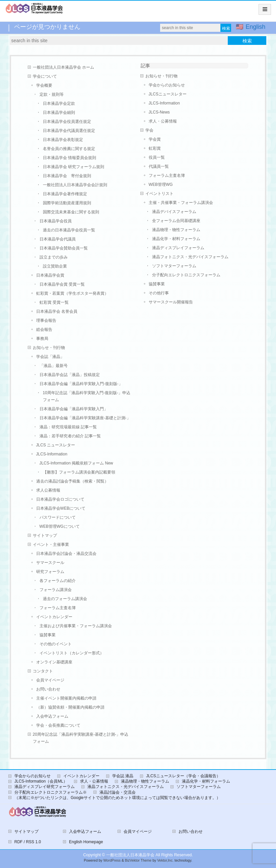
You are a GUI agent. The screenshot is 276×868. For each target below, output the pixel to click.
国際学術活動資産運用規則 (67, 203)
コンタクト (43, 671)
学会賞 (155, 139)
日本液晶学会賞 (50, 275)
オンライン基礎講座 (54, 662)
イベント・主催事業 (51, 545)
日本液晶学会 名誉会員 (57, 311)
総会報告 (44, 330)
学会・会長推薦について (58, 725)
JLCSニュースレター (168, 94)
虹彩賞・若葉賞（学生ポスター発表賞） (72, 293)
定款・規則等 (52, 94)
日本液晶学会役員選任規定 (67, 122)
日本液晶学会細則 (59, 113)
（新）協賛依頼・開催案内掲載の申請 (70, 707)
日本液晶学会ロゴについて (60, 499)
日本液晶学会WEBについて (61, 508)
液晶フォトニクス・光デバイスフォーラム (190, 257)
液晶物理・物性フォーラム (176, 230)
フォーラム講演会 (56, 590)
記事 (145, 66)
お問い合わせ (48, 689)
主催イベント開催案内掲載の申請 (66, 698)
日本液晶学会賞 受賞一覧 (62, 284)
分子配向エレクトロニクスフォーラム (186, 275)
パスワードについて (58, 517)
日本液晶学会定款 (59, 103)
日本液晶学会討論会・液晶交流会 (66, 554)
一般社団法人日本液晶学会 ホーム (63, 67)
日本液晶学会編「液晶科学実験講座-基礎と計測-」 (85, 418)
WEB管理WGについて (60, 526)
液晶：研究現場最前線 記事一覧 (68, 427)
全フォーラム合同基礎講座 (176, 221)
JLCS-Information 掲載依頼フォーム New (76, 463)
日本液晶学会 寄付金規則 (67, 176)
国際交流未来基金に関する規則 (71, 212)
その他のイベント (56, 644)
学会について (45, 76)
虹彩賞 (155, 148)
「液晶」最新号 (54, 366)
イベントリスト (159, 194)
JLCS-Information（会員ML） (41, 781)
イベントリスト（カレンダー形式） (72, 653)
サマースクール (50, 563)
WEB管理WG (161, 185)
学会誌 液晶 (123, 776)
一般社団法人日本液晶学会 (130, 855)
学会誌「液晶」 (50, 357)
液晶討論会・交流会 (118, 792)
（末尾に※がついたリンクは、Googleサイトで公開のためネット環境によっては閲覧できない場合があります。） (117, 798)
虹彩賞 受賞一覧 (54, 302)
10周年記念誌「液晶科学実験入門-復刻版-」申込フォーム (87, 396)
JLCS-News (159, 112)
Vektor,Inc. (165, 860)
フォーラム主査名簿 (58, 608)
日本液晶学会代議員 (58, 239)
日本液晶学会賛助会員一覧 (64, 248)
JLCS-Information (52, 454)
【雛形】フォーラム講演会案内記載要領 (79, 472)
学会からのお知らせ (167, 85)
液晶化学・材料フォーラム (176, 239)
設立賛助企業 (55, 266)
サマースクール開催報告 (171, 302)
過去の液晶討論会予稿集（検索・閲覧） (72, 481)
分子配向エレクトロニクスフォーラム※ (51, 792)
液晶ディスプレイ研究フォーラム (45, 787)
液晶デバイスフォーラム (174, 212)
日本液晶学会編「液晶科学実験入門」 (74, 409)
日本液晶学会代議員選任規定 (69, 131)
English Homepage (86, 842)
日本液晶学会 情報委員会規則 (70, 158)
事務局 (42, 339)
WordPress (112, 860)
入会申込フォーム (52, 716)
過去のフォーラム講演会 (65, 599)
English (255, 27)
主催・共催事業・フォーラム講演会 (181, 203)
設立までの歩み (54, 257)
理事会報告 (46, 320)
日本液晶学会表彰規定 (63, 140)
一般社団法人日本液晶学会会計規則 (75, 185)
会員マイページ (50, 680)
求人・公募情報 (163, 121)
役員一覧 (157, 157)
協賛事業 (48, 635)
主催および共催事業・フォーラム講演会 (76, 626)
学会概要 (44, 85)
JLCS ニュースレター (56, 445)
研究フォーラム (50, 572)
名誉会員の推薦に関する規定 (69, 149)
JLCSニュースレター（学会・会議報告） (183, 776)
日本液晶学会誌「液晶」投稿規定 (70, 375)
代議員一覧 (159, 166)
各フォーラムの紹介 (58, 581)
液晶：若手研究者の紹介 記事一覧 (70, 436)
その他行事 (159, 293)
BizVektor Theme (138, 860)
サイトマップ (45, 535)
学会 (149, 130)
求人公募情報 (48, 490)
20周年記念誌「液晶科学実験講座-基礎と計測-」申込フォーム (81, 738)
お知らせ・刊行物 (49, 348)
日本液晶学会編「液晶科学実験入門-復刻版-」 (81, 384)
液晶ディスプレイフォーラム (178, 248)
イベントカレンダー (54, 617)
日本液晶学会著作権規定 (65, 194)
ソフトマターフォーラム (174, 266)
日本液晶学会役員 (56, 221)
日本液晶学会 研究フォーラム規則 (74, 167)
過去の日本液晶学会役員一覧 (69, 230)
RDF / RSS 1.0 (28, 842)
